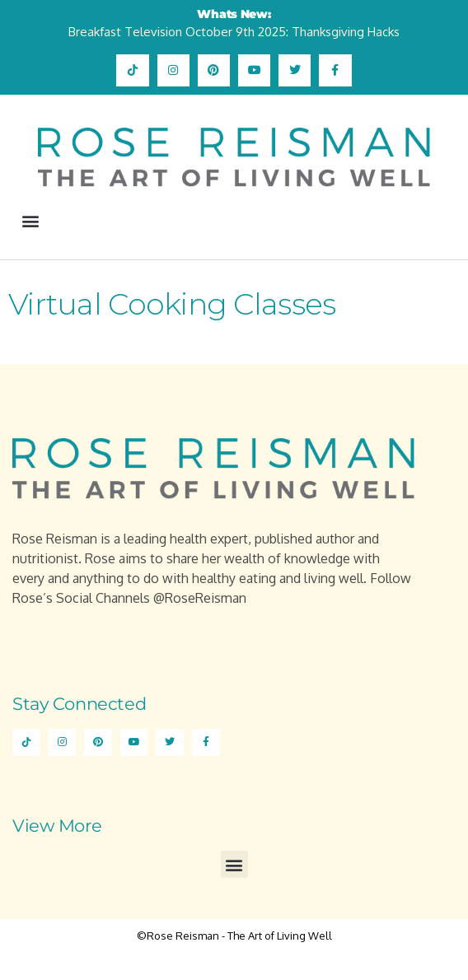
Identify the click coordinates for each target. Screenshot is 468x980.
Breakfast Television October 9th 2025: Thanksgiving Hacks (234, 32)
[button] (30, 221)
